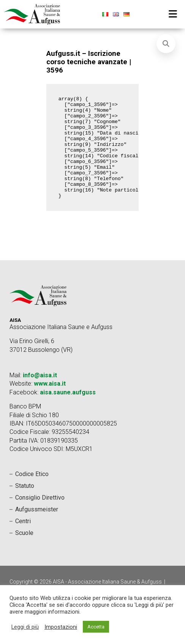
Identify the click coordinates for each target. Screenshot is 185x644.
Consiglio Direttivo (40, 518)
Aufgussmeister (37, 530)
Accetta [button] (96, 627)
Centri (23, 542)
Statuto (25, 506)
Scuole (24, 553)
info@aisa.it (40, 396)
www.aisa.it (50, 404)
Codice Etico (32, 494)
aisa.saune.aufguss (68, 413)
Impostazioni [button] (61, 627)
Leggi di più (25, 627)
